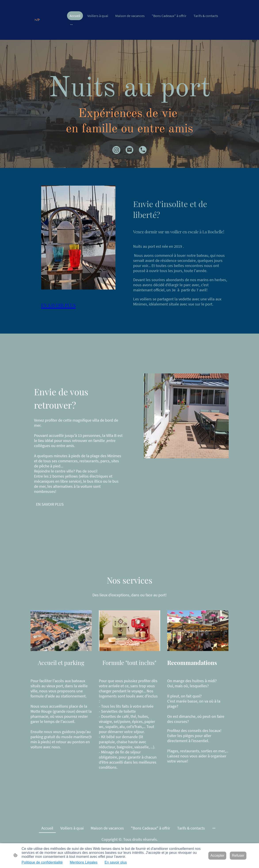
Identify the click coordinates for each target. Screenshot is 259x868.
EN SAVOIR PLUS (50, 504)
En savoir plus (116, 862)
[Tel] (143, 150)
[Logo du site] (37, 20)
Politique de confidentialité (42, 862)
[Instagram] (116, 150)
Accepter (217, 856)
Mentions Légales (83, 862)
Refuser (238, 856)
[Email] (130, 150)
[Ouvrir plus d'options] (71, 24)
